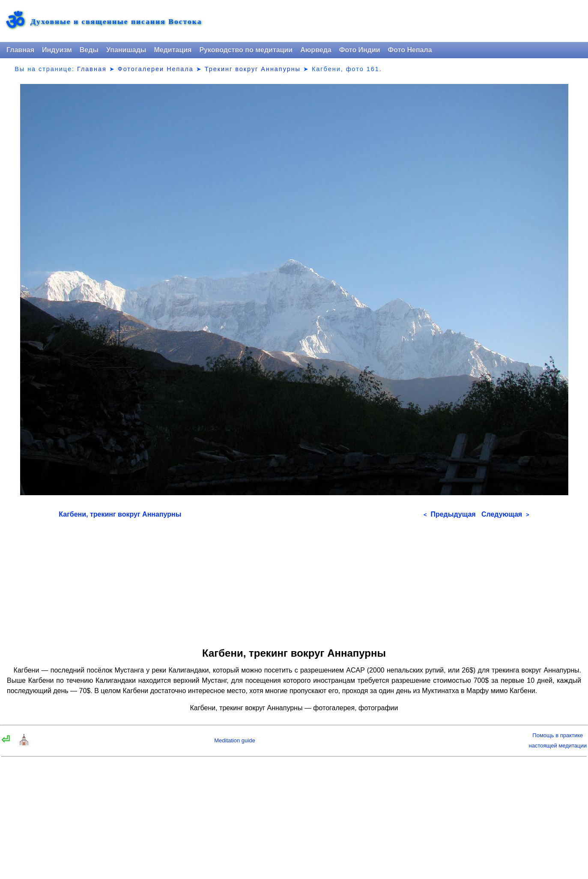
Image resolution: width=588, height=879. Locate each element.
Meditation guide (234, 740)
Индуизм (57, 50)
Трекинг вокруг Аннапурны (253, 69)
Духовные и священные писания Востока (116, 22)
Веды (89, 50)
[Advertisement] (294, 580)
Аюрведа (316, 50)
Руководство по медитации (246, 50)
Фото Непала (410, 50)
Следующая (505, 514)
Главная (20, 50)
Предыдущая (450, 514)
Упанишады (126, 50)
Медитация (173, 50)
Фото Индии (360, 50)
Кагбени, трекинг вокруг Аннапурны (120, 514)
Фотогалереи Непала (156, 69)
